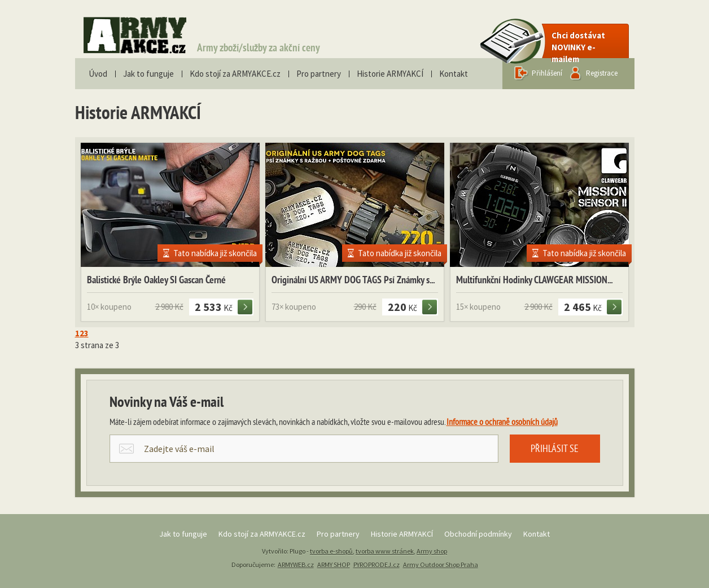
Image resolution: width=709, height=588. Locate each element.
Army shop (432, 551)
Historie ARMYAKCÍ (402, 534)
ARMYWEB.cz (296, 565)
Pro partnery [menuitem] (319, 74)
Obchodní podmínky (478, 534)
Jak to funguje (183, 534)
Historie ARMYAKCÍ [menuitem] (390, 74)
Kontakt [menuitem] (454, 74)
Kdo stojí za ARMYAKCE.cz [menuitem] (235, 74)
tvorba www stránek (385, 551)
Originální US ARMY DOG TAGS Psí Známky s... (353, 281)
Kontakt (537, 534)
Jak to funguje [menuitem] (148, 74)
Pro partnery (338, 534)
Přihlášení (547, 73)
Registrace (602, 73)
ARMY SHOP (334, 565)
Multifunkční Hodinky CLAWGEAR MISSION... (534, 281)
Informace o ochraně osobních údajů (502, 423)
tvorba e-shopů (331, 551)
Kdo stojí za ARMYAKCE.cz (262, 534)
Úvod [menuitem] (98, 74)
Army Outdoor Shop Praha (441, 565)
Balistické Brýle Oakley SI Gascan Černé (156, 281)
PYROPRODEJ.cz (377, 565)
